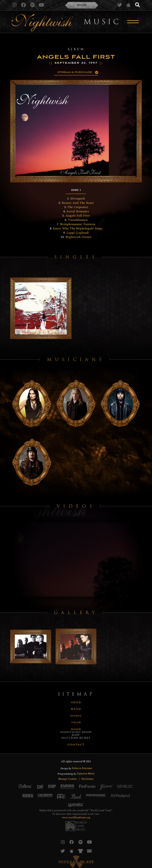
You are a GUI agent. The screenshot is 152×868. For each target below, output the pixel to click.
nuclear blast (76, 738)
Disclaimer (87, 779)
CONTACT (76, 745)
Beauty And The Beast (78, 203)
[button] (76, 72)
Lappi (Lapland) (78, 233)
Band (76, 709)
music (76, 716)
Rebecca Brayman (82, 768)
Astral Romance (78, 211)
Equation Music (86, 774)
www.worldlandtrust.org (76, 818)
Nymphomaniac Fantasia (78, 224)
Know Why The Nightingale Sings (78, 228)
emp (76, 735)
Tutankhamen (78, 220)
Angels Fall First (78, 216)
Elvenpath (78, 199)
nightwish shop (76, 732)
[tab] (76, 190)
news (76, 703)
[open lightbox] (61, 131)
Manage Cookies (68, 779)
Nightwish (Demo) (78, 237)
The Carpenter (78, 207)
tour (76, 723)
